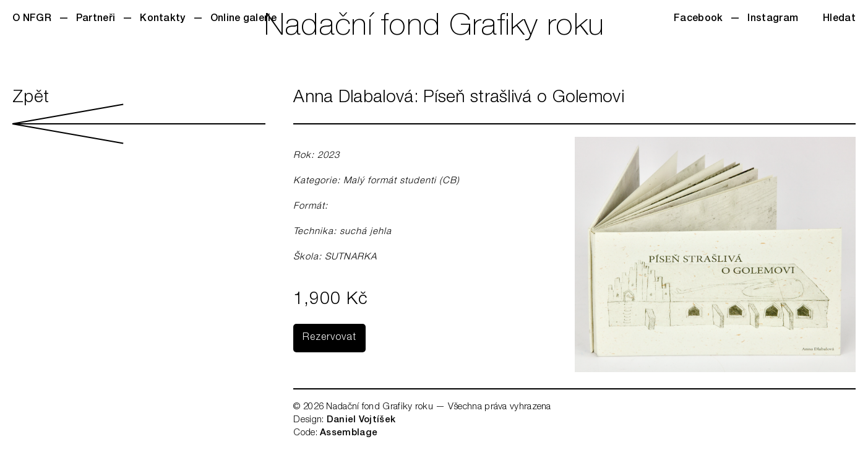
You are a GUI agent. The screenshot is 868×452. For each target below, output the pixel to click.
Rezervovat (329, 338)
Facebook (698, 19)
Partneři (96, 19)
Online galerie (243, 19)
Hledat (839, 19)
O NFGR (32, 19)
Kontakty (162, 19)
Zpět (139, 117)
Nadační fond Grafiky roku (434, 28)
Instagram (773, 19)
